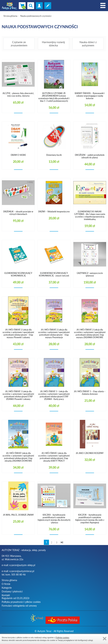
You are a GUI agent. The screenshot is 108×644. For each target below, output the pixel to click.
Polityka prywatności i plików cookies (21, 602)
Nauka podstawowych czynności (36, 16)
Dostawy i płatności (12, 591)
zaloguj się (39, 6)
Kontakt (6, 595)
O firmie (6, 584)
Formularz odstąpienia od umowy (19, 606)
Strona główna (10, 16)
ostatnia (62, 542)
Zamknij (105, 639)
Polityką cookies (62, 638)
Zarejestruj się (48, 6)
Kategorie (7, 588)
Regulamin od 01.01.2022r (16, 598)
